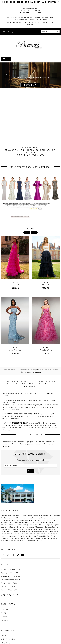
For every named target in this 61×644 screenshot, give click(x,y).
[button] (6, 75)
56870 (46, 283)
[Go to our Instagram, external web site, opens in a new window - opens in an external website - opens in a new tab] (8, 552)
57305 (15, 283)
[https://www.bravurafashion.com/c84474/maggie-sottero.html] (30, 75)
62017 (15, 348)
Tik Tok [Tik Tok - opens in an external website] (4, 610)
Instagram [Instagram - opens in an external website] (5, 606)
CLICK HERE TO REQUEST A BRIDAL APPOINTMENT (30, 2)
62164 (46, 348)
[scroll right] (34, 233)
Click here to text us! (31, 13)
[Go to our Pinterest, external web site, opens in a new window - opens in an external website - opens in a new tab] (18, 552)
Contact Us (5, 632)
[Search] (50, 31)
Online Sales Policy (8, 636)
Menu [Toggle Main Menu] (6, 59)
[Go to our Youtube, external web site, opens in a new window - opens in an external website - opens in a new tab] (23, 552)
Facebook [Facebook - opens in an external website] (5, 617)
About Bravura (6, 639)
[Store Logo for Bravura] (30, 45)
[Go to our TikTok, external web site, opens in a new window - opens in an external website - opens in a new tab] (13, 551)
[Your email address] (30, 462)
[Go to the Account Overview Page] (13, 32)
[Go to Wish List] (9, 32)
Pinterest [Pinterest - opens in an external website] (4, 613)
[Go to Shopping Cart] (4, 32)
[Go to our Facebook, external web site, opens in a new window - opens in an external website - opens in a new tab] (3, 552)
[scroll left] (27, 233)
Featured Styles (30, 229)
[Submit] (58, 31)
